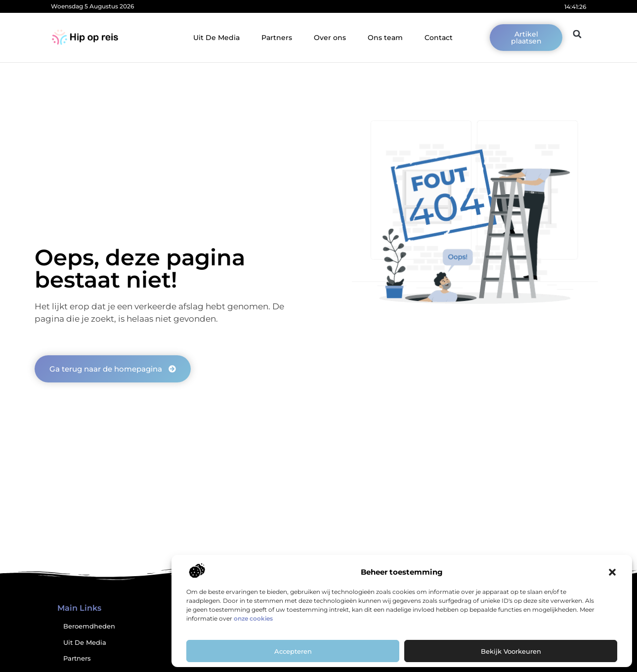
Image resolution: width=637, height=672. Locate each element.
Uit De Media (216, 38)
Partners (277, 38)
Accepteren (293, 651)
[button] (612, 572)
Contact (439, 38)
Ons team (385, 38)
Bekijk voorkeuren (511, 651)
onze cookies (253, 618)
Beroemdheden (89, 626)
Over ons (330, 38)
